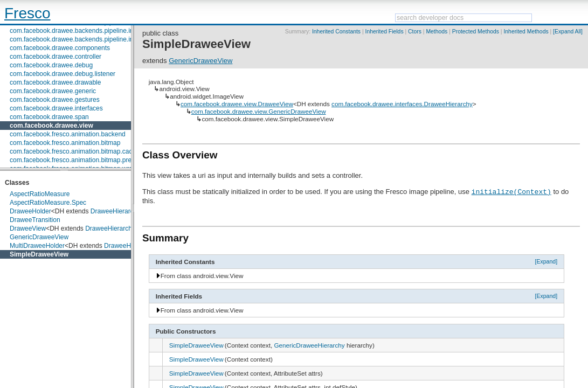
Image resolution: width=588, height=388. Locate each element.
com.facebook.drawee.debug (51, 65)
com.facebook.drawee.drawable (55, 82)
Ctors (415, 32)
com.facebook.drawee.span (49, 117)
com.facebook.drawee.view (51, 126)
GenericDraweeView (39, 237)
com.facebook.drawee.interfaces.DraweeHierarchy (402, 104)
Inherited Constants (336, 32)
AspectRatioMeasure (40, 194)
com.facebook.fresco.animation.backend (68, 134)
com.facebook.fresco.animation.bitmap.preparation (82, 160)
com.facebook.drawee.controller (56, 57)
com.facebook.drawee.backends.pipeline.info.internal (86, 39)
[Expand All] (568, 32)
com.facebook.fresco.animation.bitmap (65, 143)
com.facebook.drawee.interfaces (56, 108)
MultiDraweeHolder (37, 246)
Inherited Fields (385, 32)
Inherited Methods (526, 32)
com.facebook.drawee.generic (53, 91)
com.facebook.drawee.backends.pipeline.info (74, 31)
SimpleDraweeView (39, 254)
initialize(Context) (511, 191)
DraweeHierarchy (116, 211)
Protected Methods (476, 32)
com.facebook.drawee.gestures (55, 100)
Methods (437, 32)
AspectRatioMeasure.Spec (48, 203)
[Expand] (547, 261)
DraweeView (28, 228)
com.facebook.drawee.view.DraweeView (237, 104)
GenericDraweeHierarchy (309, 345)
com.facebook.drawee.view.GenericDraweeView (259, 111)
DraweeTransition (35, 220)
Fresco (27, 13)
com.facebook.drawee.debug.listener (63, 74)
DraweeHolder (30, 211)
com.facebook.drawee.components (60, 48)
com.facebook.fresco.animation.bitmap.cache (75, 151)
